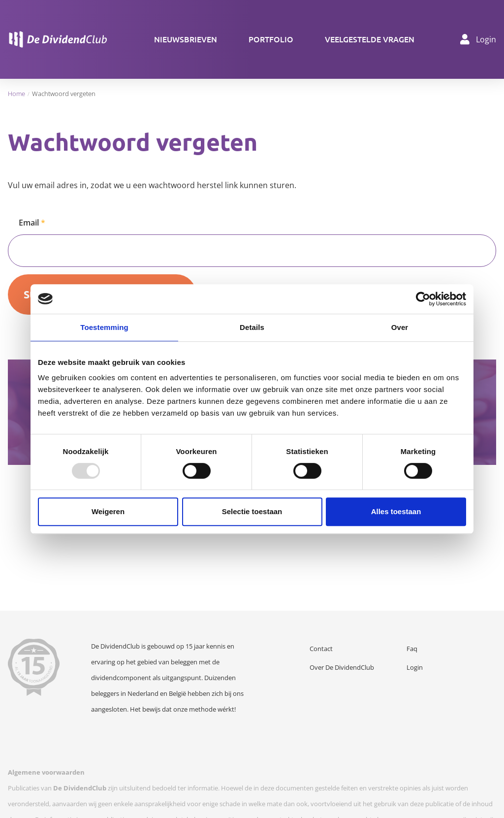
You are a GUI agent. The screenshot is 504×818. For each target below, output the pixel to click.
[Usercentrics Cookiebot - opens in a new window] (423, 299)
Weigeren (108, 511)
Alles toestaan (396, 511)
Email (29, 223)
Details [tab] (252, 327)
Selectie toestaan (252, 511)
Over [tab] (400, 327)
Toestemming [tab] (104, 327)
